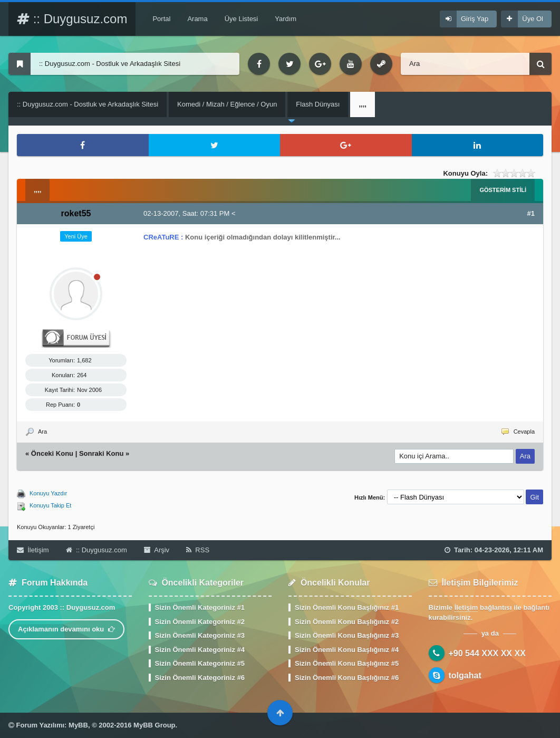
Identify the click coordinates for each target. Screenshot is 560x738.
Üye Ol (533, 19)
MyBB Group (154, 725)
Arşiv (157, 550)
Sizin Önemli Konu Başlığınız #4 (347, 650)
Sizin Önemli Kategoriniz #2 (200, 622)
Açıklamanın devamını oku (66, 629)
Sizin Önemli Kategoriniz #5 (200, 663)
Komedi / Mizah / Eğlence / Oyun (227, 104)
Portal (161, 19)
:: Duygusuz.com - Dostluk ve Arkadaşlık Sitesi (88, 104)
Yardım (286, 19)
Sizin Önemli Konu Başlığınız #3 (347, 635)
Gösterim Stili (503, 190)
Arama (197, 19)
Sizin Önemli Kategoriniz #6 (200, 678)
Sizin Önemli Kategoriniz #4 (200, 650)
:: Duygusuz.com (72, 19)
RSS (198, 550)
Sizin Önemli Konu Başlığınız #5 (347, 663)
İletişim (33, 550)
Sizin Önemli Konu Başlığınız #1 (347, 607)
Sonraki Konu (102, 453)
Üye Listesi (242, 19)
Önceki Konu (52, 453)
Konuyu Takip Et (50, 505)
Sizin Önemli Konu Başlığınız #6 (347, 678)
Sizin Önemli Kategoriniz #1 (200, 607)
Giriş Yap (475, 19)
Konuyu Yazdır (48, 493)
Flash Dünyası (318, 104)
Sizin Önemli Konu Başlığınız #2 (347, 622)
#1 (531, 213)
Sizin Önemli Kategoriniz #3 (200, 635)
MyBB (78, 725)
